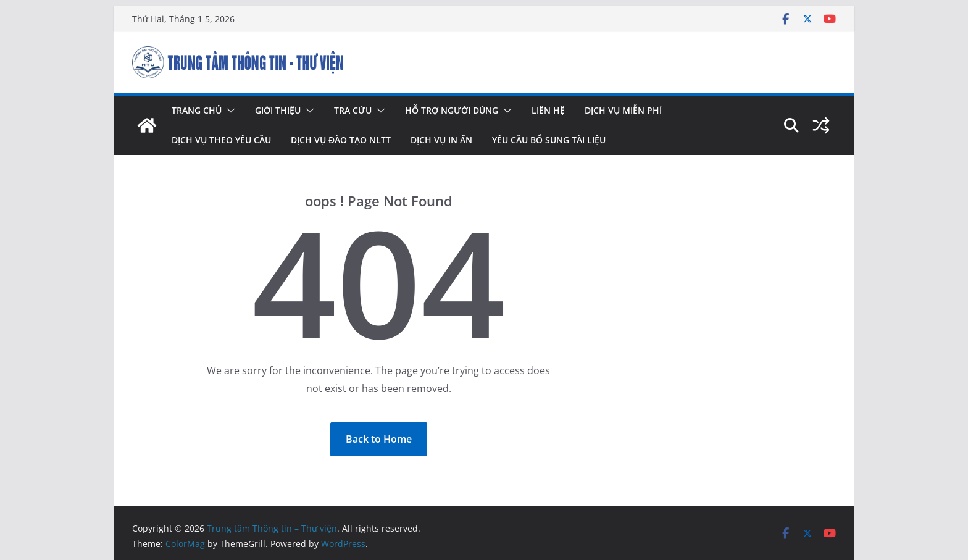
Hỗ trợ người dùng (452, 110)
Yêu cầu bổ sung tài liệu (549, 140)
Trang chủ (197, 110)
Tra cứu (353, 110)
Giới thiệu (278, 110)
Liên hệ (548, 110)
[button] (228, 111)
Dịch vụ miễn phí (623, 110)
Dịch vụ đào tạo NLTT (341, 140)
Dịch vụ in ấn (441, 140)
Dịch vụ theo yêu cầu (221, 140)
